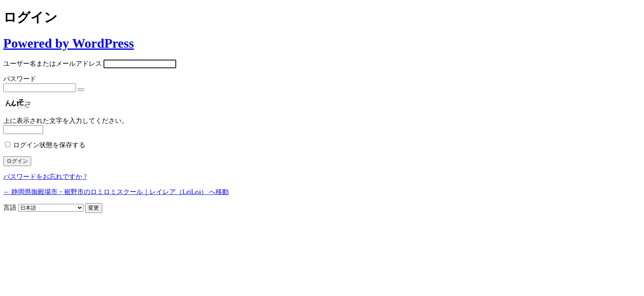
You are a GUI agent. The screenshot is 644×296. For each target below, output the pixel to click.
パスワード (20, 79)
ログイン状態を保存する (49, 145)
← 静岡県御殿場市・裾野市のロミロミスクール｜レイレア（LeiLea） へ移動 (116, 192)
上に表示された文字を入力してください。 (66, 121)
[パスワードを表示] (81, 90)
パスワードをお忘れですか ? (45, 177)
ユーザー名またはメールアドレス (53, 64)
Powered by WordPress (69, 43)
